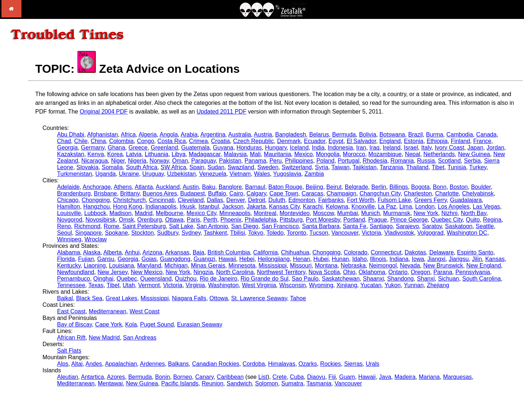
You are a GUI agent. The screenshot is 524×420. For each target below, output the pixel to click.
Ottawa (174, 220)
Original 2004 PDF (104, 112)
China (98, 141)
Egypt (336, 141)
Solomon (267, 383)
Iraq (374, 148)
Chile (81, 141)
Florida (66, 259)
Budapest (192, 193)
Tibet (438, 167)
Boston (459, 187)
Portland (354, 220)
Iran (361, 148)
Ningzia (203, 272)
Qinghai (103, 279)
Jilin (477, 259)
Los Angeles (454, 207)
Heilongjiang (274, 259)
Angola (169, 134)
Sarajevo (407, 226)
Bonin (162, 377)
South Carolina (481, 279)
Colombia (122, 141)
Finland (460, 141)
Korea (115, 154)
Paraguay (203, 161)
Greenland (164, 148)
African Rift (71, 338)
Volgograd (430, 233)
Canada (487, 134)
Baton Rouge (285, 187)
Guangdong (175, 259)
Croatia (221, 141)
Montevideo (295, 213)
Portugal (349, 161)
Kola (131, 324)
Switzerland (297, 167)
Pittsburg (291, 220)
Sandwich (239, 383)
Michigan (176, 266)
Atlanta (144, 187)
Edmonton (302, 200)
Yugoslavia (287, 174)
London (425, 207)
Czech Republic (254, 141)
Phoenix (231, 220)
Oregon (420, 272)
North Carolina (235, 272)
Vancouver (345, 233)
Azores (116, 377)
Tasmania (319, 383)
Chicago (68, 200)
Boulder (481, 187)
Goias (149, 259)
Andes (94, 364)
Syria (322, 167)
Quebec (127, 279)
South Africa (142, 167)
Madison (120, 213)
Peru (275, 161)
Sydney (191, 233)
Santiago (381, 226)
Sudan (216, 167)
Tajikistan (365, 167)
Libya (179, 154)
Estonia (414, 141)
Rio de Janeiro (219, 279)
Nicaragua (94, 161)
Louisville (69, 213)
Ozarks (308, 364)
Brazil (416, 134)
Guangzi (205, 259)
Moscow (323, 213)
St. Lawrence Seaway (259, 298)
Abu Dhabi (71, 134)
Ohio (349, 272)
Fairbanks (331, 200)
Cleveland (190, 200)
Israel (411, 148)
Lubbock (95, 213)
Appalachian (121, 364)
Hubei (321, 259)
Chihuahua (295, 252)
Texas (96, 285)
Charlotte (447, 193)
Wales (262, 174)
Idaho (360, 259)
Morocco (354, 154)
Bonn (439, 187)
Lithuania (157, 154)
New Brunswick (443, 266)
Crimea (199, 141)
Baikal (65, 298)
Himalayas (282, 364)
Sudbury (168, 233)
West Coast (144, 311)
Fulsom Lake (394, 200)
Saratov (432, 226)
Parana (443, 272)
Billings (399, 187)
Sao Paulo (305, 279)
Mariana (429, 377)
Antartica (93, 377)
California (266, 252)
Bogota (420, 187)
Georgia (68, 148)
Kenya (96, 154)
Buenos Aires (160, 193)
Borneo (183, 377)
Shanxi (426, 279)
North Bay (473, 213)
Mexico (304, 154)
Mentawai (110, 383)
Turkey (478, 167)
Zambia (314, 174)
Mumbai (348, 213)
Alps (63, 364)
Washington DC (467, 233)
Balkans (178, 364)
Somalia (112, 167)
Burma (435, 134)
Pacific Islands (180, 383)
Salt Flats (69, 351)
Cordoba (253, 364)
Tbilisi (237, 233)
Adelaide (68, 187)
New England (483, 266)
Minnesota (242, 266)
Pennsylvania (473, 272)
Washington (223, 285)
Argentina (213, 134)
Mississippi (272, 266)
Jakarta (256, 207)
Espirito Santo (475, 252)
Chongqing (96, 200)
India (318, 148)
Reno (64, 226)
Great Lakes (121, 298)
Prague (378, 220)
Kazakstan (71, 154)
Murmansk (397, 213)
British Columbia (229, 252)
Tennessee (71, 285)
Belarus (319, 134)
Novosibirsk (101, 220)
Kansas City (284, 207)
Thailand (417, 167)
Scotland (449, 161)
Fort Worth (361, 200)
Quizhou (186, 279)
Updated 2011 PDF (221, 112)
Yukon (393, 285)
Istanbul (209, 207)
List (263, 377)
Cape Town (284, 193)
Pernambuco (74, 279)
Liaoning (95, 266)
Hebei (247, 259)
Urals (372, 364)
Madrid (144, 213)
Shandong (400, 279)
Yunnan (414, 285)
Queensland (156, 279)
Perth (210, 220)
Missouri (301, 266)
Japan (475, 148)
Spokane (116, 233)
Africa (128, 134)
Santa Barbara (321, 226)
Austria (263, 134)
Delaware (442, 252)
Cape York (108, 324)
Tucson (319, 233)
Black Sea (89, 298)
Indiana (399, 259)
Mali (255, 154)
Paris (193, 220)
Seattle (485, 226)
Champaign (341, 193)
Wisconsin (292, 285)
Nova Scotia (324, 272)
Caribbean (230, 377)
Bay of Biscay (75, 324)
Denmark (289, 141)
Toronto (296, 233)
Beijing (314, 187)
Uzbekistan (181, 174)
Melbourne (170, 213)
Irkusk (188, 207)
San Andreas (140, 338)
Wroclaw (96, 239)
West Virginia (259, 285)
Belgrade (357, 187)
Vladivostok (399, 233)
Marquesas (457, 377)
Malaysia (235, 154)
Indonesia (340, 148)
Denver (236, 200)
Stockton (142, 233)
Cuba (297, 377)
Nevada (410, 266)
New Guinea (474, 154)
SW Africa (173, 167)
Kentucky (69, 266)
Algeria (148, 134)
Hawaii (227, 259)
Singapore (89, 233)
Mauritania (277, 154)
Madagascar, (206, 154)
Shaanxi (373, 279)
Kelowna (337, 207)
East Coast (71, 311)
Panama (255, 161)
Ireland (392, 148)
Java (385, 377)
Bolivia (368, 134)
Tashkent (215, 233)
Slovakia (87, 167)
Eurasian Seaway (200, 324)
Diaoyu (316, 377)
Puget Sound (157, 324)
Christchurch (130, 200)
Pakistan (230, 161)
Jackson (233, 207)
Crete (280, 377)
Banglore (230, 187)
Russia (426, 161)
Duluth (277, 200)
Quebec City (447, 220)
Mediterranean (108, 311)
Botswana (392, 134)
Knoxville (363, 207)
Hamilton (69, 207)
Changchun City (380, 193)
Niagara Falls (189, 298)
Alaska (92, 252)
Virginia (195, 285)
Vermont (149, 285)
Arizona (152, 252)
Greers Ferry (430, 200)
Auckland (168, 187)
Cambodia (460, 134)
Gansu (106, 259)
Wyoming (321, 285)
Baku (209, 187)
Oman (180, 161)
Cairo (236, 193)
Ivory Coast (450, 148)
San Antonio (212, 226)
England (390, 141)
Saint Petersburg (144, 226)
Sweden (268, 167)
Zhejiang (438, 285)
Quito (473, 220)
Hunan (340, 259)
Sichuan (449, 279)
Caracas (313, 193)
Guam (347, 377)
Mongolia (328, 154)
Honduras (249, 148)
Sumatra (292, 383)
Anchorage (97, 187)
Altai (77, 364)
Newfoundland (76, 272)
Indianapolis (161, 207)
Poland (325, 161)
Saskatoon (459, 226)
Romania (402, 161)
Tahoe (298, 298)
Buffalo (217, 193)
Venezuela (213, 174)
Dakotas (415, 252)
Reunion (213, 383)
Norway (159, 161)
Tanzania (391, 167)
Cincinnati (162, 200)
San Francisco (280, 226)
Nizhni (449, 213)
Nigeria (137, 161)
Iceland (299, 148)
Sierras (354, 364)
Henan (301, 259)
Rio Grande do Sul (265, 279)
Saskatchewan (341, 279)
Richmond (87, 226)
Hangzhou (97, 207)
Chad (64, 141)
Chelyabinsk (478, 193)
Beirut (334, 187)
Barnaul (255, 187)
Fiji (332, 377)
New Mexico (146, 272)
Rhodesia (375, 161)
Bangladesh (291, 134)
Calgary (256, 193)
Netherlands (439, 154)
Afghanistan (102, 134)
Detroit (256, 200)
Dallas (215, 200)
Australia (239, 134)
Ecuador (315, 141)
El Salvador (362, 141)
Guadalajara (466, 200)
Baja (198, 252)
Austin (191, 187)
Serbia (472, 161)
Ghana (116, 148)
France (482, 141)
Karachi (313, 207)
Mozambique (385, 154)
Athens (123, 187)
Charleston (418, 193)
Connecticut (386, 252)
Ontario (398, 272)
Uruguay (153, 174)
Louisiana (122, 266)
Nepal (413, 154)
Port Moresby (323, 220)
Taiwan (341, 167)
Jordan (495, 148)
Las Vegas (486, 207)
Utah (129, 285)
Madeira (405, 377)
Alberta (113, 252)
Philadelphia (260, 220)
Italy (426, 148)
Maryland (149, 266)
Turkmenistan (75, 174)
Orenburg (150, 220)
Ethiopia (437, 141)
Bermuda (344, 134)
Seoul (65, 233)
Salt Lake (181, 226)
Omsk (127, 220)
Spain (197, 167)
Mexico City (201, 213)
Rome (112, 226)
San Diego (245, 226)
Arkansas (177, 252)
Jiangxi (436, 259)
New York (426, 213)
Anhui (132, 252)
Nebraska (353, 266)
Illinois (378, 259)
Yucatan (371, 285)
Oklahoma (372, 272)
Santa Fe (355, 226)
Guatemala (195, 148)
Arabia (189, 134)
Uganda (106, 174)
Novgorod (70, 220)
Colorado (356, 252)
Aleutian (68, 377)
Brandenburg (74, 193)
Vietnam (240, 174)
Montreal (265, 213)
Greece (138, 148)
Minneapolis (235, 213)
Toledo (275, 233)
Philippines (299, 161)
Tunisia (457, 167)
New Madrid (104, 338)
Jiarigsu (459, 259)
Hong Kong (128, 207)
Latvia (134, 154)
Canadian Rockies (216, 364)
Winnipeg (69, 239)
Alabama (69, 252)
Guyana (223, 148)
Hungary (276, 148)
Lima (406, 207)
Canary (205, 377)
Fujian (86, 259)
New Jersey (112, 272)
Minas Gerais (208, 266)
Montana (326, 266)
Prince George (409, 220)
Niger (118, 161)
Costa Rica (171, 141)
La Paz (387, 207)
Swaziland (241, 167)
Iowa (418, 259)
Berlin (379, 187)
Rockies (331, 364)
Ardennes (152, 364)
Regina (492, 220)
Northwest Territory (281, 272)
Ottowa (219, 298)
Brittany (130, 193)
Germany (93, 148)
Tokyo (256, 233)
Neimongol (383, 266)
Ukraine (129, 174)
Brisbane (105, 193)
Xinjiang (347, 285)
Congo (145, 141)
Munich (370, 213)
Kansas (495, 259)
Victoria (371, 233)
